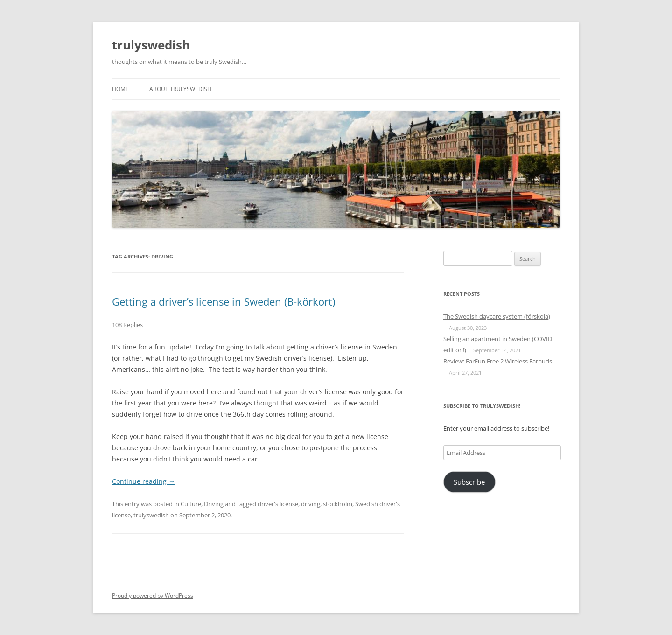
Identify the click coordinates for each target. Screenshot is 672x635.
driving (311, 504)
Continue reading (143, 481)
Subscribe (469, 482)
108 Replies (127, 325)
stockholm (338, 504)
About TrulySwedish (180, 89)
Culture (191, 504)
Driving (214, 504)
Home (120, 89)
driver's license (278, 504)
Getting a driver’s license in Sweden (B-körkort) (224, 301)
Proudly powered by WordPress (153, 596)
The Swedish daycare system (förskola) (497, 316)
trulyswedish (151, 45)
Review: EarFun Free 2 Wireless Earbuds (498, 361)
